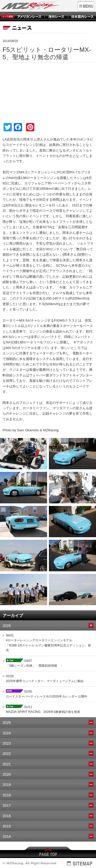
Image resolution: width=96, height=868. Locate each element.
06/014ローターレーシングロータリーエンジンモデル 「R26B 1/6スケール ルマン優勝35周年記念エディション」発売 (48, 643)
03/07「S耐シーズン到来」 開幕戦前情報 (31, 663)
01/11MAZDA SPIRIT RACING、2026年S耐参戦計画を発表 (43, 709)
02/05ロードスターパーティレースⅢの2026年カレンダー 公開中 (47, 694)
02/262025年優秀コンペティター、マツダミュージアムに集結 (45, 679)
